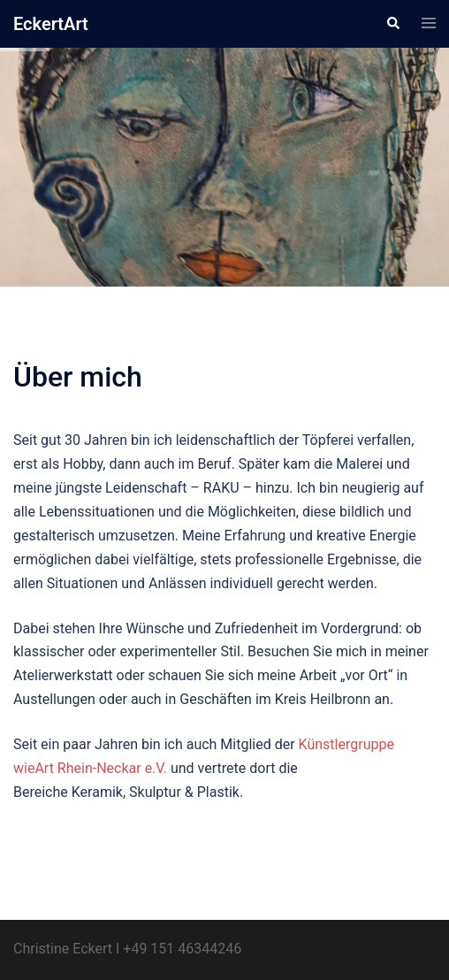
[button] (392, 24)
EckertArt (51, 24)
